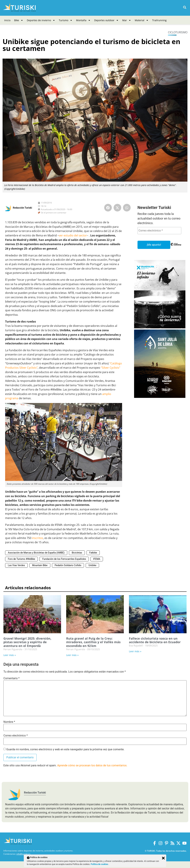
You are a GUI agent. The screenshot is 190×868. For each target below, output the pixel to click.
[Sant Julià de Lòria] (160, 397)
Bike (19, 20)
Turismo (66, 20)
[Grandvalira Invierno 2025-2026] (160, 327)
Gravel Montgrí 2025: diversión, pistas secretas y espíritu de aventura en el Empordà (27, 642)
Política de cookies (100, 864)
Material (142, 20)
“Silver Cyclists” (111, 368)
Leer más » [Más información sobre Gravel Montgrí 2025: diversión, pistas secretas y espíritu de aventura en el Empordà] (10, 655)
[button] (185, 7)
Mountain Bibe (40, 565)
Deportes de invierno (41, 20)
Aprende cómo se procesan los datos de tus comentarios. (92, 765)
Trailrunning (159, 20)
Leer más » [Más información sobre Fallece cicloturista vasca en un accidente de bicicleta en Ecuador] (135, 651)
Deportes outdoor (106, 20)
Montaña (83, 20)
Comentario (11, 678)
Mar (127, 20)
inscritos (38, 538)
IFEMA (97, 559)
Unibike (92, 565)
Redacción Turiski (22, 208)
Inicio (7, 20)
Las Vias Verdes (16, 565)
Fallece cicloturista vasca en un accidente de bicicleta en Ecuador (155, 640)
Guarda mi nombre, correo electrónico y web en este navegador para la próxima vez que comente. (65, 749)
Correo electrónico (16, 736)
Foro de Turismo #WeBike (21, 559)
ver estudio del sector (73, 235)
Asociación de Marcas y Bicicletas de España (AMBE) (36, 553)
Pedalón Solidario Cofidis (68, 565)
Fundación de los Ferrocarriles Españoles (64, 559)
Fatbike (93, 553)
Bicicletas (77, 553)
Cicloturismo (178, 32)
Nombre (9, 722)
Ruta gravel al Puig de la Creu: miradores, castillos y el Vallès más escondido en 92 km (93, 642)
